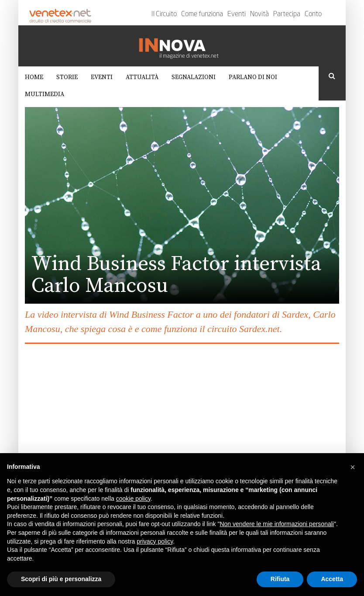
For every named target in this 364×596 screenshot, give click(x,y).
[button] (353, 467)
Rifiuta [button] (280, 579)
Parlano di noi (253, 77)
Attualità (142, 77)
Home (34, 77)
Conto (313, 14)
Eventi (237, 14)
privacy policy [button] (155, 541)
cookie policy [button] (133, 499)
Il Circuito (164, 14)
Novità (259, 14)
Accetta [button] (332, 579)
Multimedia (45, 94)
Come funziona (202, 14)
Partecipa (287, 14)
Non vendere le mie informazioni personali (276, 524)
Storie (67, 77)
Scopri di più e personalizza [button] (61, 579)
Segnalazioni (194, 77)
